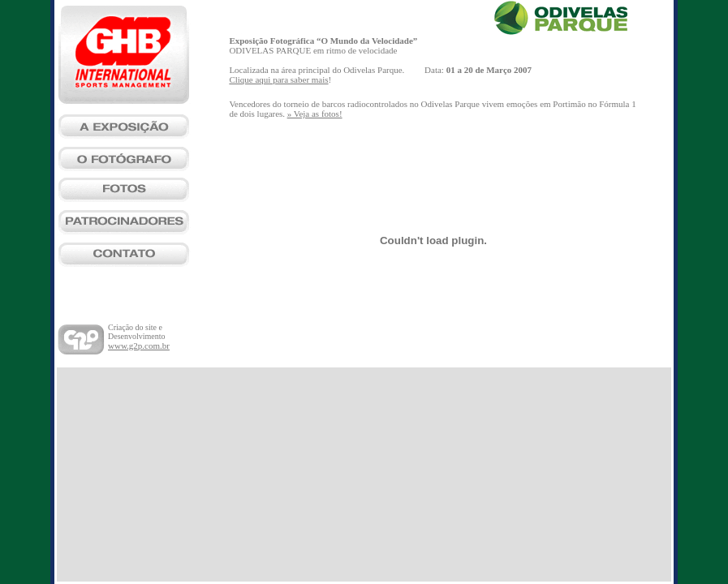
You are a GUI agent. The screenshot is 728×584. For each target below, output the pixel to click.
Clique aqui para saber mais (278, 79)
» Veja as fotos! (315, 114)
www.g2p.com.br (139, 346)
